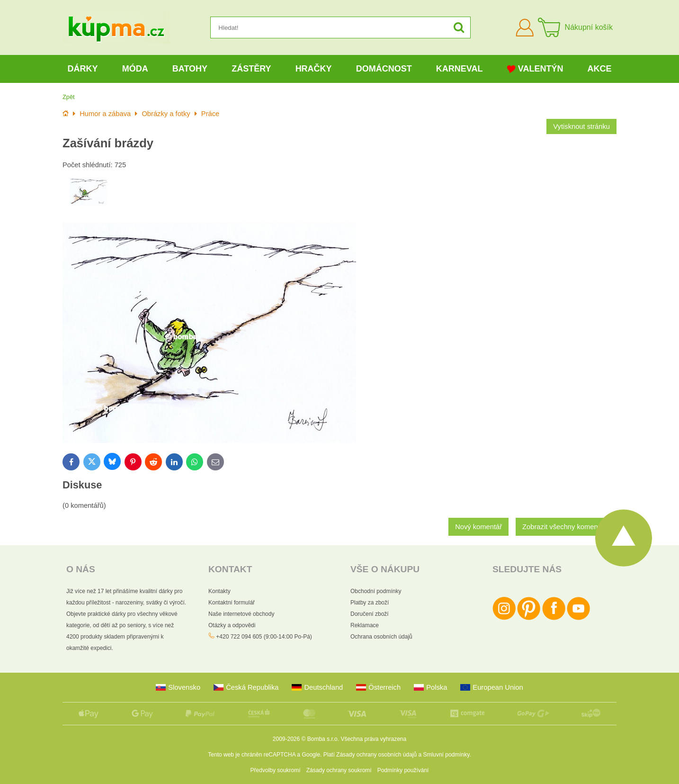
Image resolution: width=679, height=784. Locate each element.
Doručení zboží (370, 614)
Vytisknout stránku (581, 126)
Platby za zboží (370, 603)
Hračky (314, 69)
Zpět (69, 97)
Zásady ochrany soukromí (339, 770)
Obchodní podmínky (376, 591)
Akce (600, 69)
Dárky (83, 69)
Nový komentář (478, 527)
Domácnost (384, 69)
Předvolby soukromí (276, 770)
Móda (135, 69)
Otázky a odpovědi (232, 625)
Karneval (460, 69)
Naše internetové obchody (241, 614)
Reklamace (365, 625)
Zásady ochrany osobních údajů (376, 755)
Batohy (190, 69)
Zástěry (251, 69)
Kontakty (219, 591)
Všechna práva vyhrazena (373, 739)
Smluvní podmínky (447, 755)
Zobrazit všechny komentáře (566, 527)
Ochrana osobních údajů (381, 637)
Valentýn (535, 69)
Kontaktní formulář (232, 603)
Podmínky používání (403, 770)
